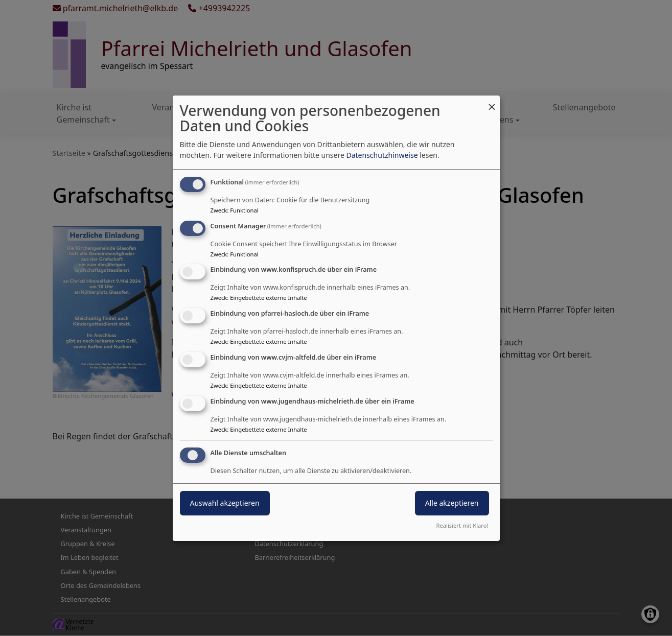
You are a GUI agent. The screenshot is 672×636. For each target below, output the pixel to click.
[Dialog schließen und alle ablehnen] (492, 102)
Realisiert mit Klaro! (462, 525)
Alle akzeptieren (452, 503)
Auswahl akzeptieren (225, 503)
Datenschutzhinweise (382, 155)
